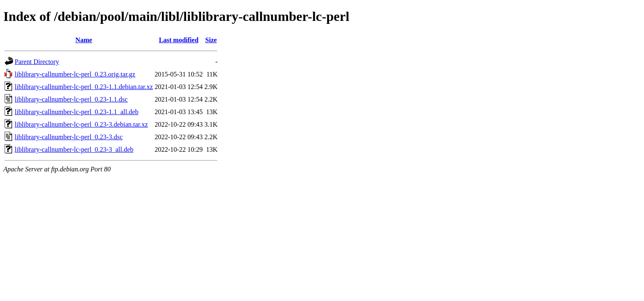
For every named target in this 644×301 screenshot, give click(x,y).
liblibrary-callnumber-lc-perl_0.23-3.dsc (69, 137)
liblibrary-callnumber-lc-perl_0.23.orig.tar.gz (75, 74)
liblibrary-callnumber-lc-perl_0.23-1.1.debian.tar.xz (84, 87)
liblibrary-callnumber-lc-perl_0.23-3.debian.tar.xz (81, 124)
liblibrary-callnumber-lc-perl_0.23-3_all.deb (74, 149)
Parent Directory (37, 62)
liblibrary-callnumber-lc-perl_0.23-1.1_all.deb (77, 112)
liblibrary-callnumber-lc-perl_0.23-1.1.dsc (71, 99)
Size (211, 40)
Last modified (179, 40)
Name (84, 40)
